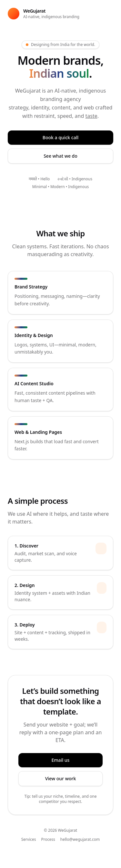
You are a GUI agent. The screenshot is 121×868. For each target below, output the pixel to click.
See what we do (60, 156)
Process (48, 840)
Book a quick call (60, 137)
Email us (61, 760)
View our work (61, 778)
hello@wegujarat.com (80, 840)
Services (29, 840)
